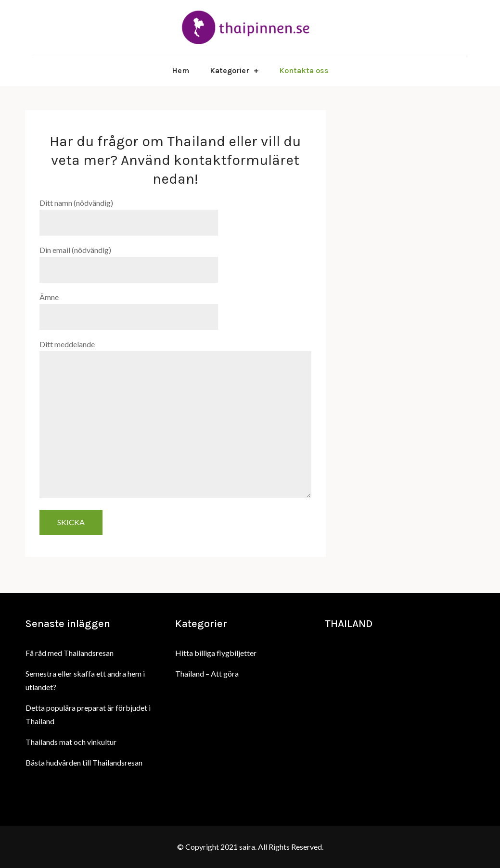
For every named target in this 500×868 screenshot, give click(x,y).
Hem (180, 70)
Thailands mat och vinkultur (71, 742)
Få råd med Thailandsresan (70, 653)
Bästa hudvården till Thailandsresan (84, 762)
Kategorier (230, 70)
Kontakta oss (304, 70)
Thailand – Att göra (207, 673)
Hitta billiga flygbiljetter (216, 653)
